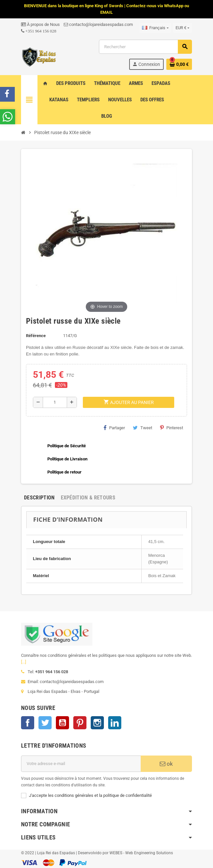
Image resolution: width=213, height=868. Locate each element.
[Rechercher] (145, 47)
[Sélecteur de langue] (155, 28)
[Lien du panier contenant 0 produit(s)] (179, 64)
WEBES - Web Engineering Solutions (141, 853)
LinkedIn (115, 723)
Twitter (45, 723)
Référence (36, 336)
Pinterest (172, 428)
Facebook (28, 723)
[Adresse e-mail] (81, 764)
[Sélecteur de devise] (182, 28)
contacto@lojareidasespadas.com (98, 24)
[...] (24, 662)
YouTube (62, 723)
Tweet (142, 428)
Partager (114, 428)
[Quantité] (55, 402)
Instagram (97, 723)
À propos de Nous (40, 24)
